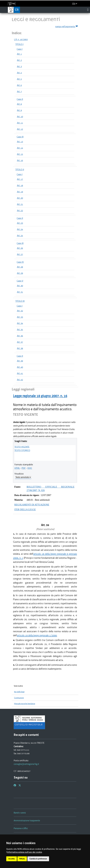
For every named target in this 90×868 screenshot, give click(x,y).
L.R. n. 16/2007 (21, 39)
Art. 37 (20, 342)
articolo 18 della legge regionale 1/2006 (37, 635)
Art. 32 (20, 311)
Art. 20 (20, 198)
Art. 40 (20, 367)
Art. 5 (19, 79)
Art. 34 (20, 323)
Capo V (20, 281)
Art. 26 (20, 248)
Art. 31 (20, 292)
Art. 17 (20, 179)
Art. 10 (20, 117)
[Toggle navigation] (88, 10)
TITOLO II (20, 170)
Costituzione (19, 698)
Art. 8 (19, 104)
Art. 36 (20, 336)
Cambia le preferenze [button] (38, 859)
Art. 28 (20, 267)
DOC (30, 468)
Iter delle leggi (19, 692)
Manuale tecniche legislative (25, 704)
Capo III (20, 137)
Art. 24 (20, 229)
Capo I (20, 49)
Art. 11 (20, 123)
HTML (17, 468)
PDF (24, 468)
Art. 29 (20, 273)
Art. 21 (20, 204)
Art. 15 (20, 154)
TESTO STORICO (22, 450)
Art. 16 (20, 160)
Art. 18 (20, 185)
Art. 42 (20, 380)
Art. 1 (19, 54)
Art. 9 (19, 110)
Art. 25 (20, 236)
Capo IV (20, 262)
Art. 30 (20, 286)
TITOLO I (19, 44)
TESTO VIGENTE (22, 447)
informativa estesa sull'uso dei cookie (25, 852)
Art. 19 (20, 192)
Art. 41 (20, 373)
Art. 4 (19, 73)
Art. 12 (20, 129)
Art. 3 (19, 66)
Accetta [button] (12, 859)
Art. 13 (20, 142)
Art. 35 (20, 329)
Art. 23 (20, 223)
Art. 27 (20, 254)
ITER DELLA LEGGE (25, 510)
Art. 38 (20, 348)
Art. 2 (19, 60)
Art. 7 (19, 91)
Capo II (20, 99)
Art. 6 (19, 85)
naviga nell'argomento (67, 26)
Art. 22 (20, 210)
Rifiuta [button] (22, 859)
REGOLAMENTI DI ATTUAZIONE (32, 505)
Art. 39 (20, 361)
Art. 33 (20, 317)
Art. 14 (20, 148)
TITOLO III (20, 301)
